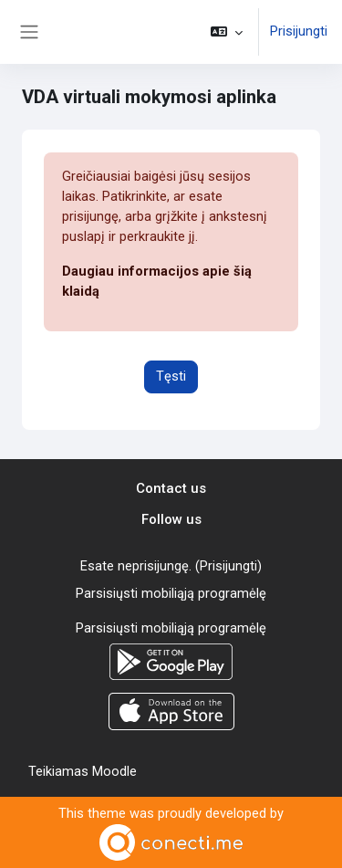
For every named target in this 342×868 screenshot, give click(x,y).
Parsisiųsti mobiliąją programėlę (171, 593)
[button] (227, 32)
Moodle (114, 771)
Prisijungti (299, 31)
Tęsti (171, 376)
